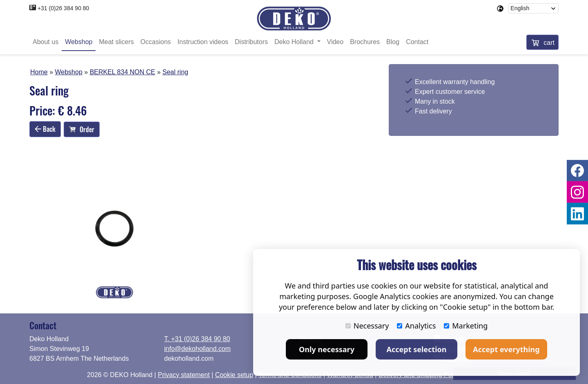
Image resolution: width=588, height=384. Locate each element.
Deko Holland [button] (295, 42)
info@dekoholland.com (197, 349)
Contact (417, 42)
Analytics (416, 326)
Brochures (365, 42)
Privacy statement (184, 375)
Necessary (367, 326)
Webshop (79, 42)
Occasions (156, 42)
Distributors (251, 42)
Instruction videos (203, 42)
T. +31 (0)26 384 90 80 (197, 339)
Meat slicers (116, 42)
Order (82, 129)
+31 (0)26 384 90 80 (63, 8)
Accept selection (417, 349)
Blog (393, 42)
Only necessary (327, 349)
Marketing (466, 326)
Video (335, 42)
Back (45, 129)
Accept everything (506, 349)
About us (46, 42)
